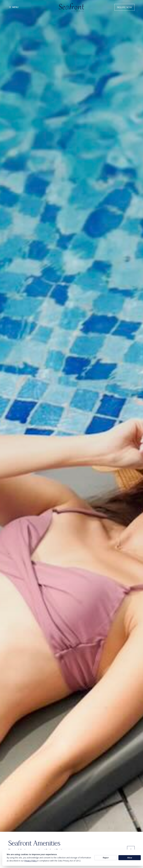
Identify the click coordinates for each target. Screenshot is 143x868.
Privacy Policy (31, 861)
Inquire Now (124, 7)
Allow (130, 858)
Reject (106, 858)
